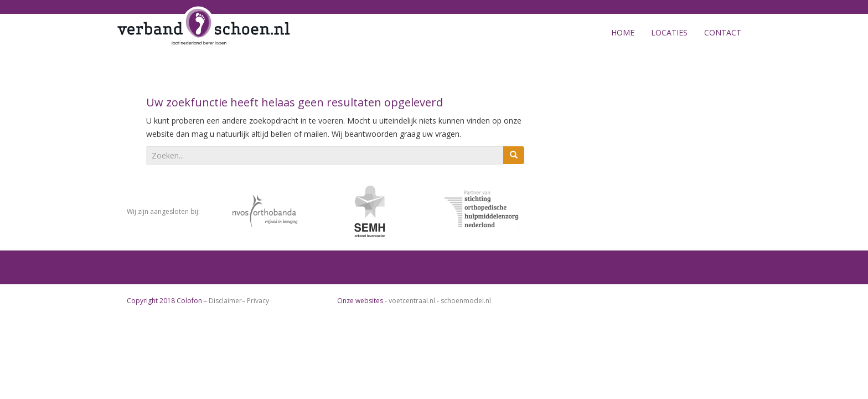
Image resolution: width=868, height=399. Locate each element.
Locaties (669, 32)
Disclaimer (225, 301)
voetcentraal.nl (412, 301)
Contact (723, 32)
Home (623, 32)
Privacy (258, 301)
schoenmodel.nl (466, 301)
